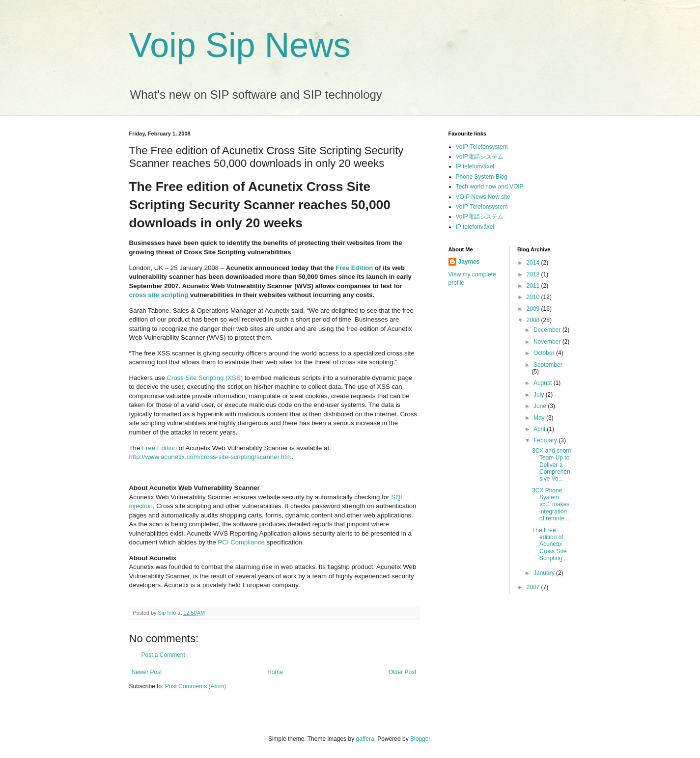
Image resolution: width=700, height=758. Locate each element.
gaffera (365, 739)
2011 (534, 286)
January (545, 573)
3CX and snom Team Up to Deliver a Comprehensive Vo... (551, 465)
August (544, 383)
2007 (534, 587)
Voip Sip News (240, 45)
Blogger (420, 739)
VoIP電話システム (480, 157)
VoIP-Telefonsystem (482, 147)
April (540, 429)
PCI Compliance (241, 542)
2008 (534, 320)
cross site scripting (159, 295)
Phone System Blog (482, 177)
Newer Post (147, 672)
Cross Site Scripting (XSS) (205, 378)
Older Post (403, 672)
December (548, 330)
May (540, 418)
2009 (534, 309)
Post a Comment (163, 655)
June (541, 406)
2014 (534, 263)
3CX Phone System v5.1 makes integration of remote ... (551, 505)
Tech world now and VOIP (490, 187)
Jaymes (469, 262)
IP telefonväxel (475, 166)
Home (275, 672)
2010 (534, 297)
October (545, 353)
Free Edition (354, 268)
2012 (534, 274)
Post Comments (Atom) (196, 686)
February (546, 440)
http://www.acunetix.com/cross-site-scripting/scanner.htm (210, 457)
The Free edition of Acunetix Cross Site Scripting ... (550, 544)
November (548, 342)
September (548, 365)
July (540, 395)
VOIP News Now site (483, 197)
